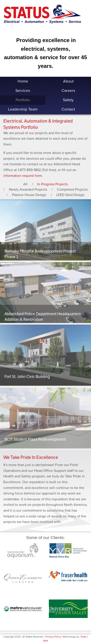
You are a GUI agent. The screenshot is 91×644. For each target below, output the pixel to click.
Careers (68, 91)
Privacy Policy (53, 637)
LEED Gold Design (70, 195)
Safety (68, 100)
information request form (23, 176)
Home (23, 81)
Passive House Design (29, 195)
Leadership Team (23, 109)
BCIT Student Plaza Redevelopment (35, 439)
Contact (68, 109)
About (68, 81)
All (25, 184)
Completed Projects (72, 190)
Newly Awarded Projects (28, 190)
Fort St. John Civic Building (27, 377)
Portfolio (23, 100)
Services (23, 91)
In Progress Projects (53, 184)
